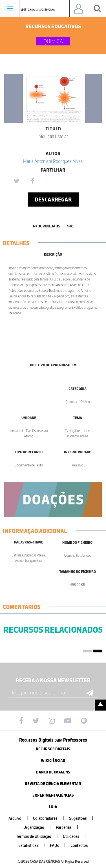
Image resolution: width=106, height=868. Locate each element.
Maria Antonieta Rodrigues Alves (53, 161)
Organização (39, 828)
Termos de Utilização (39, 837)
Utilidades (77, 837)
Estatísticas (34, 846)
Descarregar (53, 200)
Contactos (79, 846)
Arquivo (20, 818)
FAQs (60, 846)
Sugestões (83, 818)
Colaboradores (51, 818)
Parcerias (69, 828)
